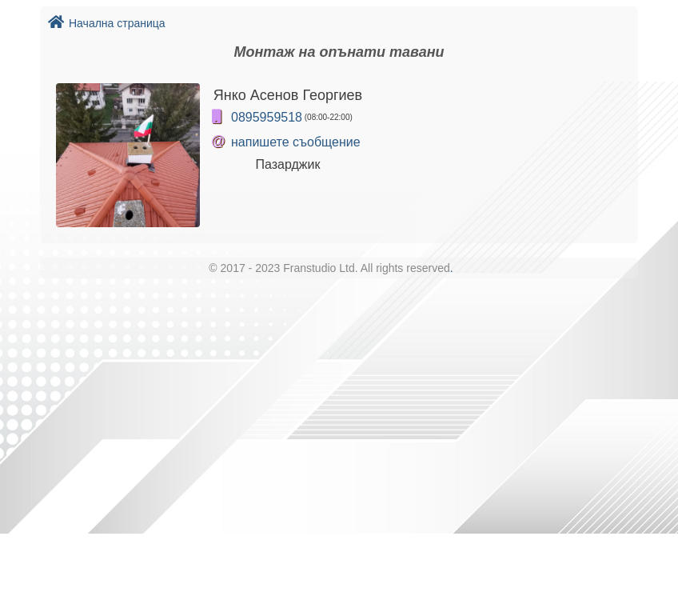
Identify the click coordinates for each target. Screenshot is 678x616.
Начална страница (107, 23)
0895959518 (267, 117)
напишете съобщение (296, 142)
